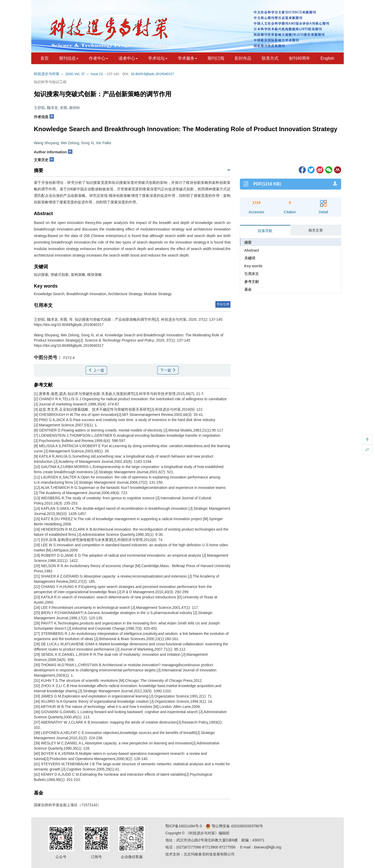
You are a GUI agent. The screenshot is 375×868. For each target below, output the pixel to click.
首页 (45, 58)
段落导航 (265, 231)
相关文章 (316, 230)
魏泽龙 (52, 108)
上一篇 (96, 370)
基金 (248, 289)
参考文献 (252, 282)
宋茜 (64, 108)
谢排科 (74, 108)
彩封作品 (243, 58)
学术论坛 (158, 58)
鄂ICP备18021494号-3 (184, 826)
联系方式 (270, 58)
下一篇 (168, 370)
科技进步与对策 (47, 74)
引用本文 (252, 274)
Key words (254, 266)
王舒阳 (39, 108)
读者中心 (128, 58)
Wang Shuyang (46, 143)
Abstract (252, 250)
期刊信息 (69, 58)
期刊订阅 (216, 58)
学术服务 (187, 58)
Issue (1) (97, 74)
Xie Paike (104, 143)
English (327, 58)
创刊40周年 (299, 58)
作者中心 (98, 58)
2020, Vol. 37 (75, 74)
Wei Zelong (70, 143)
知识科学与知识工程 (50, 82)
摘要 (248, 242)
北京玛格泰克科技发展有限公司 (209, 854)
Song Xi (87, 143)
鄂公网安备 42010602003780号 (234, 826)
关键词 (250, 258)
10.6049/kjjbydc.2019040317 (152, 74)
